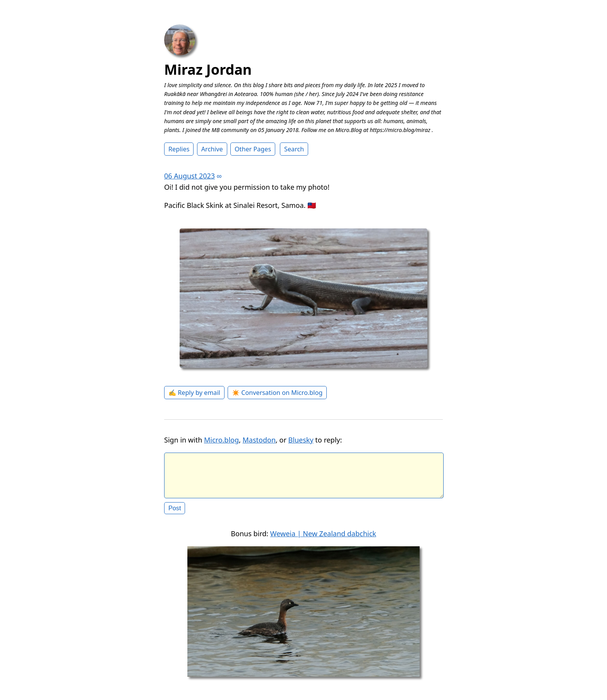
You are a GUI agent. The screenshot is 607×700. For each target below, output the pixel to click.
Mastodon (259, 440)
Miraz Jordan (208, 69)
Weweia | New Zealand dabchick (323, 540)
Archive (212, 149)
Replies (179, 149)
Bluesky (301, 440)
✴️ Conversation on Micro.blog (277, 393)
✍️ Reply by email (194, 393)
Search (294, 149)
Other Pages (253, 149)
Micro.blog (221, 440)
